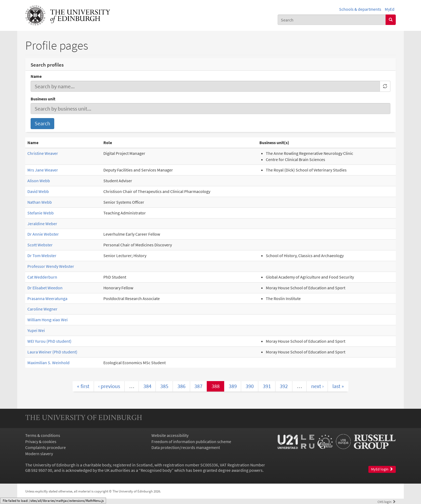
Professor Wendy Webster (51, 266)
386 (182, 386)
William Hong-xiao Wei (48, 320)
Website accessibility (170, 435)
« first (83, 386)
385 (164, 386)
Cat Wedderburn (42, 277)
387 (198, 386)
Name (36, 76)
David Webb (38, 191)
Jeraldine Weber (42, 224)
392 (284, 386)
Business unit (43, 99)
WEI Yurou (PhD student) (49, 341)
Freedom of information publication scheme (191, 441)
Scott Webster (40, 245)
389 (233, 386)
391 (267, 386)
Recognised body (156, 470)
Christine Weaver (43, 153)
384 (147, 386)
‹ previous (109, 386)
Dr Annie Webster (43, 234)
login (387, 502)
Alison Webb (39, 181)
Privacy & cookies (41, 441)
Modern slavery (39, 454)
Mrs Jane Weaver (43, 170)
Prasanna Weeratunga (47, 298)
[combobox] (332, 20)
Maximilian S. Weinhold (48, 363)
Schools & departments (360, 9)
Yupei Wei (36, 330)
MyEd (390, 9)
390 (250, 386)
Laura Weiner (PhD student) (52, 352)
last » (338, 386)
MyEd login (382, 469)
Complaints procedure (46, 447)
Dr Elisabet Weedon (45, 288)
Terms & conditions (43, 435)
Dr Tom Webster (42, 255)
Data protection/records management (186, 447)
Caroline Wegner (42, 309)
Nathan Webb (40, 202)
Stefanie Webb (41, 213)
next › (317, 386)
